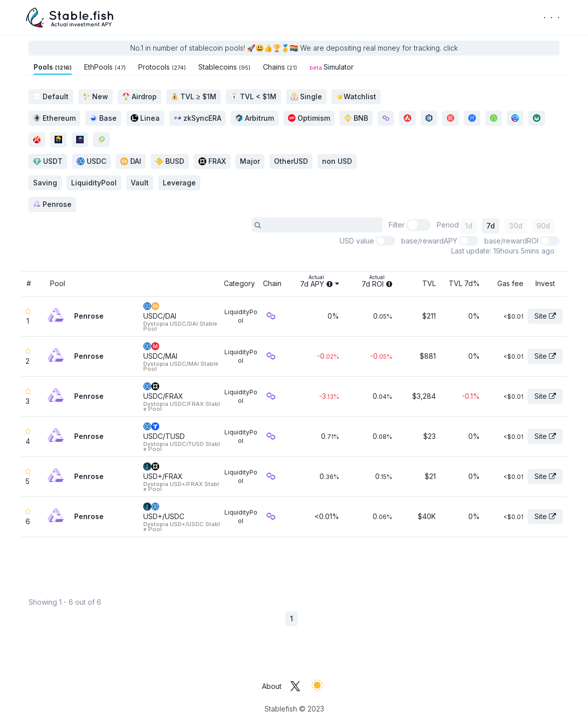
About (272, 686)
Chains (280, 67)
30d (516, 226)
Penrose (52, 204)
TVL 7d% (464, 283)
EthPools (105, 67)
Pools (53, 67)
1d (469, 226)
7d (491, 226)
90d (543, 226)
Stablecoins (224, 67)
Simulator (332, 67)
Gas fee (510, 283)
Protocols (162, 67)
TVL (429, 283)
